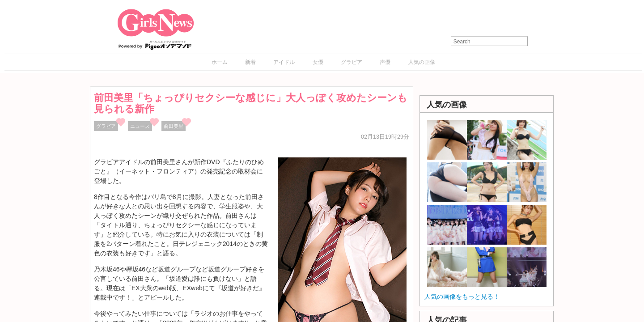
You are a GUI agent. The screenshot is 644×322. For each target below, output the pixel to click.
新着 (250, 62)
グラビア (352, 62)
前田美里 (174, 126)
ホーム (220, 62)
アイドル (284, 62)
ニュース (140, 126)
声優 (385, 62)
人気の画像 (422, 62)
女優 (318, 62)
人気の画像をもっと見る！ (462, 297)
